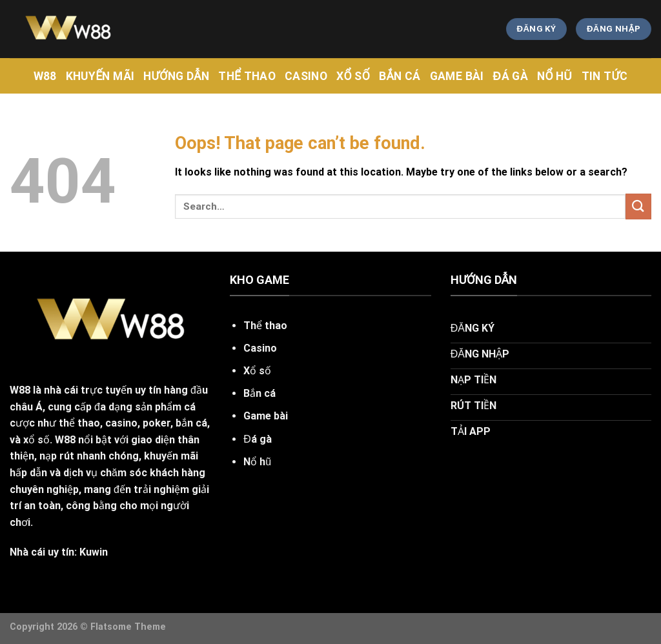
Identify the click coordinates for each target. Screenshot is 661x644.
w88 (45, 76)
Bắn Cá (400, 76)
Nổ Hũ (555, 76)
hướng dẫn (176, 76)
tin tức (605, 76)
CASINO (306, 76)
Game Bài (457, 76)
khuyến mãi (100, 76)
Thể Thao (247, 76)
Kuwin (94, 552)
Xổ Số (353, 76)
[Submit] (638, 206)
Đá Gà (511, 76)
